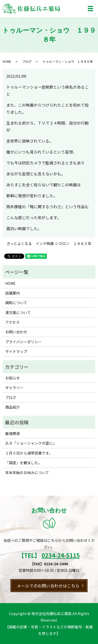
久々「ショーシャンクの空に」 (31, 443)
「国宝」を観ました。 (24, 463)
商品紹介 (13, 407)
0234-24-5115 (61, 555)
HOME (7, 61)
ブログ (27, 61)
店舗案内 (13, 293)
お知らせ (13, 378)
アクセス (12, 322)
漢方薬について (18, 312)
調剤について (16, 303)
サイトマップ (16, 351)
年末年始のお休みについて (27, 473)
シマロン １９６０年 (73, 244)
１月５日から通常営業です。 (29, 453)
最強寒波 (13, 433)
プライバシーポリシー (24, 342)
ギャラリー (14, 388)
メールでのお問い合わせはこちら (48, 586)
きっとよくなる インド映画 (30, 244)
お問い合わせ (16, 332)
